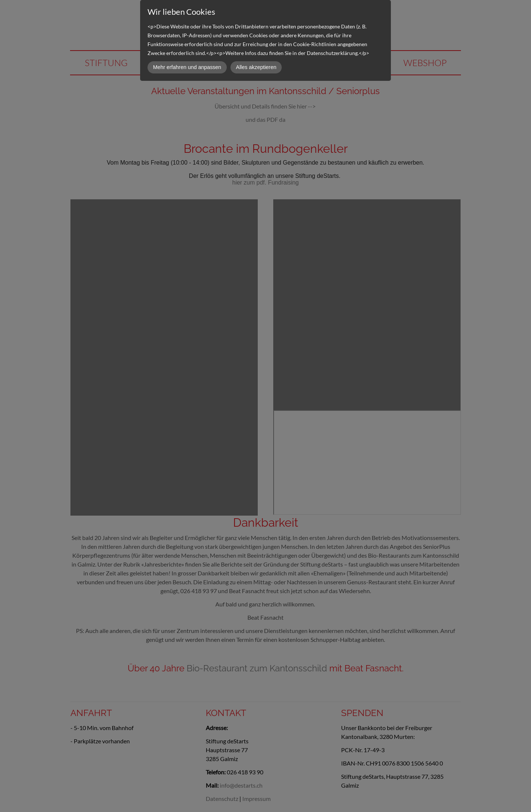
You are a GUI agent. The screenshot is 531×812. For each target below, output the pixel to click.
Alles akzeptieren (256, 67)
